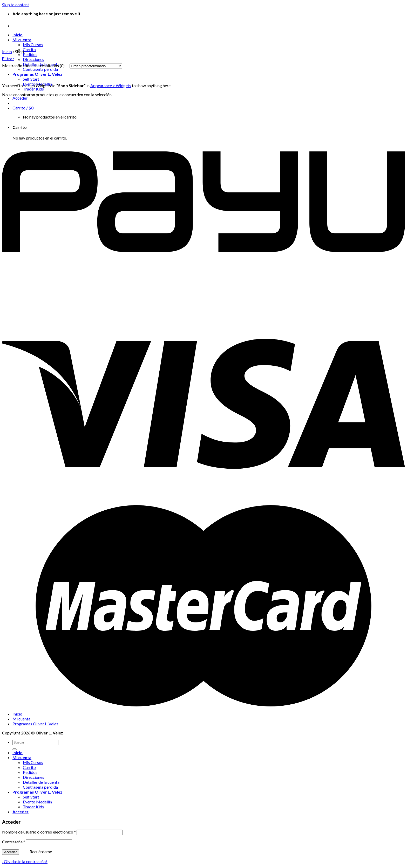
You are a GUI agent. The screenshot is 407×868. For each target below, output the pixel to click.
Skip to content (16, 5)
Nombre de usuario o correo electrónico (39, 832)
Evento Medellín (37, 802)
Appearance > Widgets (111, 85)
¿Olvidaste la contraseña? (25, 861)
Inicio (18, 35)
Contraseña (14, 842)
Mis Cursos (33, 44)
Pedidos (30, 54)
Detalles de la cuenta (41, 782)
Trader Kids (33, 89)
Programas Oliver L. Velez (37, 74)
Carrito (29, 49)
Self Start (31, 79)
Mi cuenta (22, 40)
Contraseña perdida (40, 787)
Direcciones (33, 59)
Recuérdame (38, 852)
